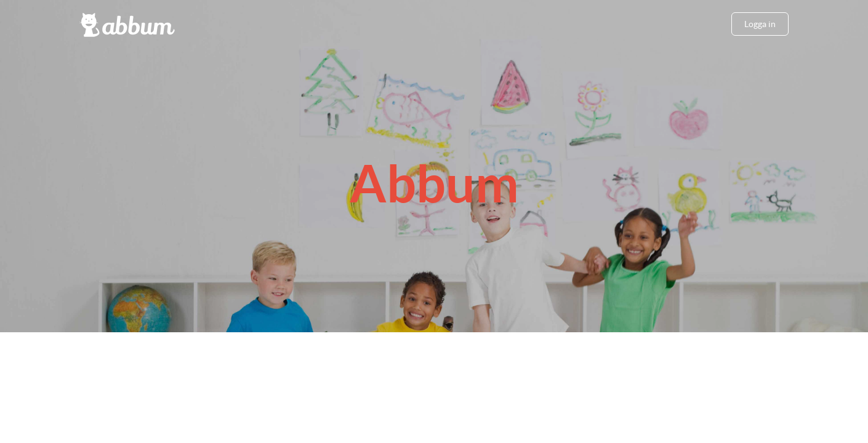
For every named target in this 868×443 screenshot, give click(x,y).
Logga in (760, 24)
